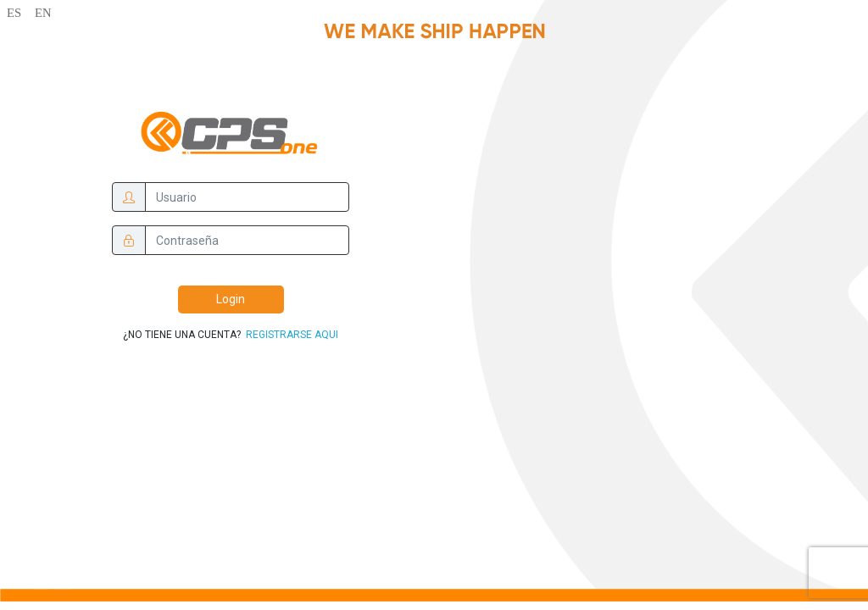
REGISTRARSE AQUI (291, 335)
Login (231, 299)
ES (14, 13)
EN (43, 13)
